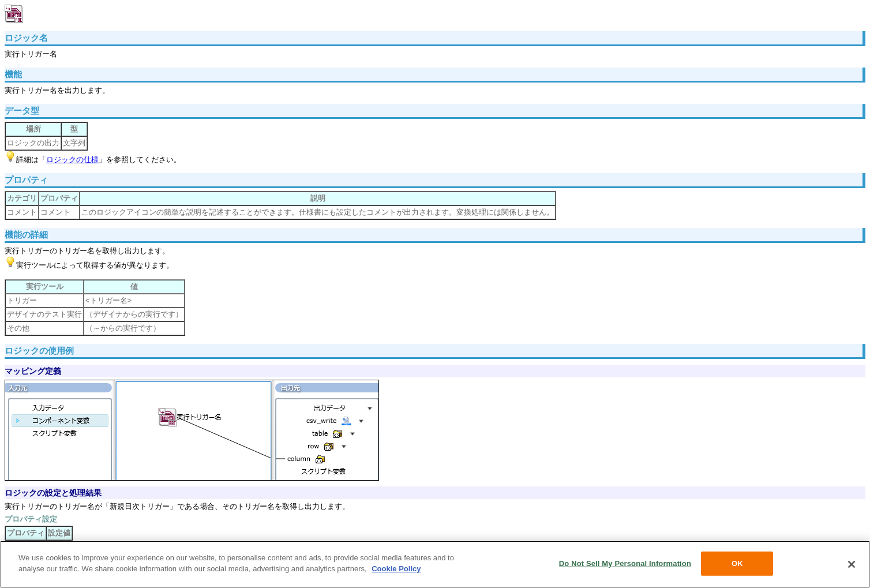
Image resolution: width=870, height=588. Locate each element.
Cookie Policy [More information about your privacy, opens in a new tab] (396, 569)
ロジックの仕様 (72, 160)
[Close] (852, 564)
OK (737, 563)
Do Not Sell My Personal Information (625, 563)
